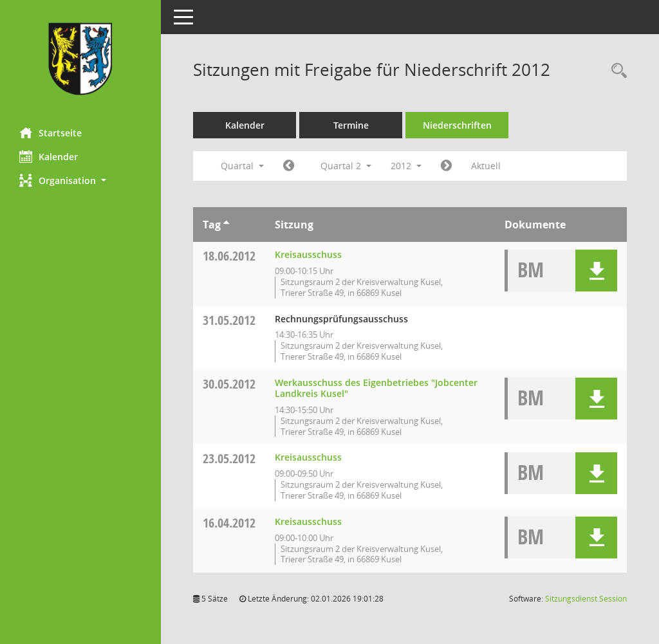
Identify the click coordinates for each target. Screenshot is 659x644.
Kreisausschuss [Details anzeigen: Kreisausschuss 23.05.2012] (308, 457)
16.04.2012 (229, 523)
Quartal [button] (242, 166)
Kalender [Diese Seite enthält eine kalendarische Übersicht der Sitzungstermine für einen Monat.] (49, 156)
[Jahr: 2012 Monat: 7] (446, 166)
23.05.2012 (229, 458)
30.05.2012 (229, 384)
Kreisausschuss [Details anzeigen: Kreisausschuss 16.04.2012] (308, 521)
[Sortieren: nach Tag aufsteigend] (226, 225)
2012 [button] (406, 166)
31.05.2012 (229, 320)
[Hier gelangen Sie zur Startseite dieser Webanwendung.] (80, 59)
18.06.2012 (229, 256)
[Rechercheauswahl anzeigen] (616, 71)
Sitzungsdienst (586, 599)
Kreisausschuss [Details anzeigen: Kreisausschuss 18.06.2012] (308, 254)
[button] (80, 180)
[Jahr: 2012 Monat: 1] (289, 166)
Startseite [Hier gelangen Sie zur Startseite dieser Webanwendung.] (51, 133)
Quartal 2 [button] (346, 166)
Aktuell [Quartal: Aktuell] (486, 166)
